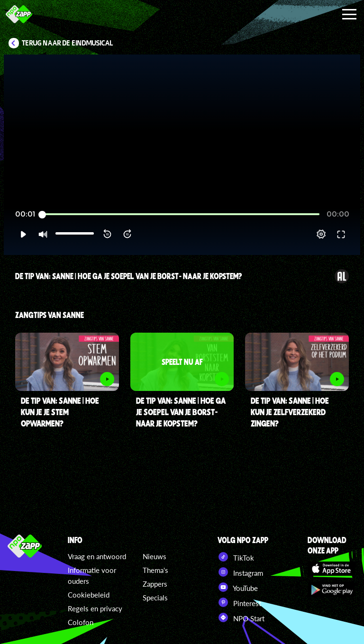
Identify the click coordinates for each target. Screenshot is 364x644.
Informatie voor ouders (92, 576)
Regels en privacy (95, 608)
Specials (155, 598)
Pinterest (239, 602)
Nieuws (155, 556)
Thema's (155, 570)
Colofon (81, 622)
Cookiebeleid (89, 595)
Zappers (155, 584)
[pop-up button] (321, 234)
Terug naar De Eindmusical (68, 43)
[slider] (181, 214)
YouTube (238, 587)
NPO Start (241, 617)
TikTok (236, 557)
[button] (23, 234)
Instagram (240, 572)
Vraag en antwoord (97, 556)
